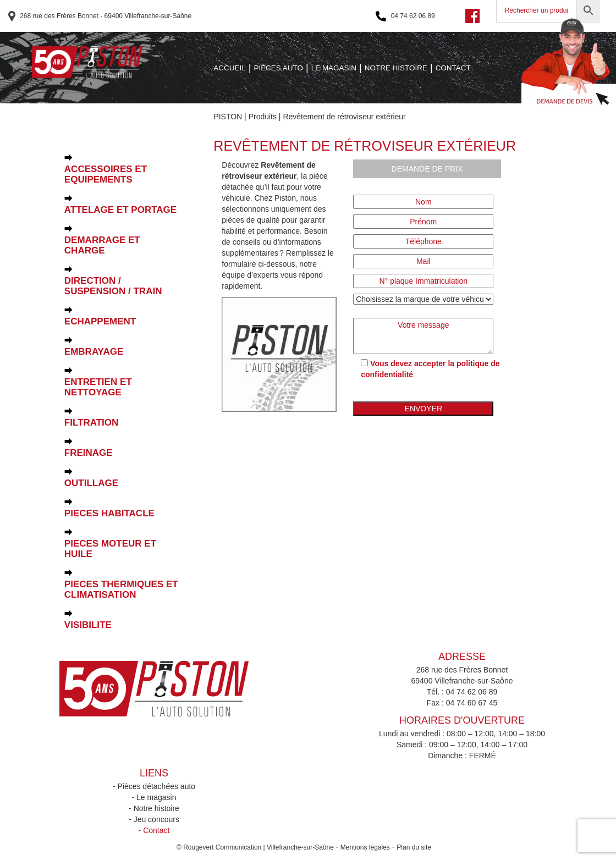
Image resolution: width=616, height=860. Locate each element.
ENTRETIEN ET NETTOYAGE (98, 387)
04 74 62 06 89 (405, 16)
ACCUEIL (229, 68)
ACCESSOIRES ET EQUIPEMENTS (106, 174)
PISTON (228, 117)
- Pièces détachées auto (154, 786)
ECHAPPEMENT (100, 321)
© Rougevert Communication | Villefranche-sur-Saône (256, 847)
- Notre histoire (154, 808)
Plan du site (414, 847)
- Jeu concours (154, 819)
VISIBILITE (88, 625)
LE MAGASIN (334, 68)
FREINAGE (89, 453)
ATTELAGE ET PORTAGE (120, 210)
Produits (263, 117)
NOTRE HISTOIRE (396, 68)
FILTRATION (92, 423)
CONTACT (453, 68)
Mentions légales (365, 847)
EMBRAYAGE (94, 352)
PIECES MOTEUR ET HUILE (110, 549)
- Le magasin (154, 797)
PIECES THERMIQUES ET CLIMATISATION (121, 589)
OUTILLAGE (91, 483)
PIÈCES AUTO (278, 68)
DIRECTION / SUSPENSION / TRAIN (113, 286)
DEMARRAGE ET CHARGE (102, 245)
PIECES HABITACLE (109, 513)
